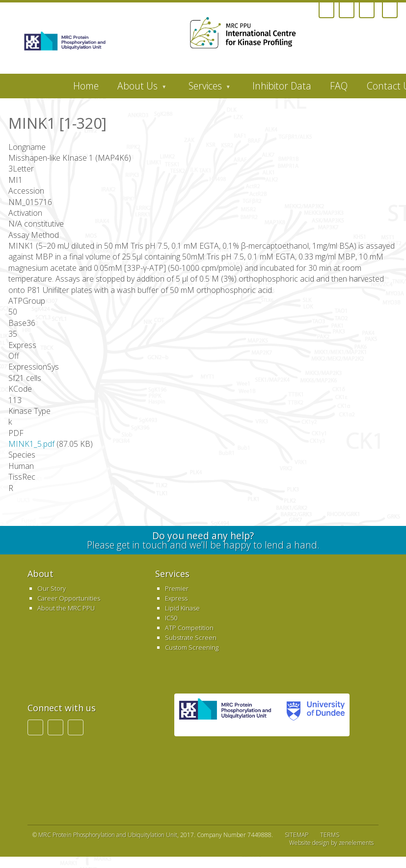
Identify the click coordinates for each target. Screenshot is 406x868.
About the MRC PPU (66, 608)
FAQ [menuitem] (339, 86)
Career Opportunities (69, 598)
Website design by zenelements (331, 843)
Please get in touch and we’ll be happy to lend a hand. (203, 540)
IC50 (171, 618)
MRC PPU (225, 715)
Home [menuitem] (86, 86)
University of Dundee (313, 715)
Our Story (52, 588)
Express (176, 598)
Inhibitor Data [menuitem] (282, 86)
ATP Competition (189, 628)
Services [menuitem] (204, 88)
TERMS (330, 835)
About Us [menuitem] (137, 88)
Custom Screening (192, 647)
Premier (177, 588)
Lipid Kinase (182, 608)
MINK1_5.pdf (31, 444)
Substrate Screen (191, 637)
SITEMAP (297, 835)
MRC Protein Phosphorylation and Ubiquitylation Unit (108, 835)
